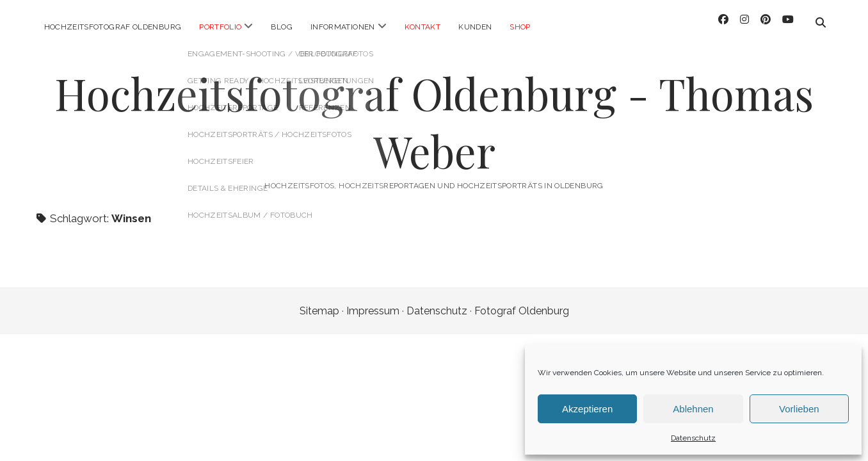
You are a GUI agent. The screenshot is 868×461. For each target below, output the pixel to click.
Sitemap (319, 304)
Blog (281, 27)
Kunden (475, 27)
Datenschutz (693, 438)
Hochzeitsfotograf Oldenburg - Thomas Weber (434, 115)
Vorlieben (799, 409)
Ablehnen (693, 409)
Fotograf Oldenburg (522, 304)
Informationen (343, 27)
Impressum (373, 304)
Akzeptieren (587, 409)
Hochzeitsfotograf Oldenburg (113, 27)
